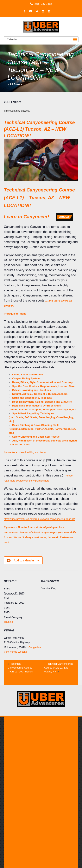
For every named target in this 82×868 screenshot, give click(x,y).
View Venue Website (15, 652)
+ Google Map (34, 647)
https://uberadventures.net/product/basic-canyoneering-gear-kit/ (39, 519)
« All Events (15, 84)
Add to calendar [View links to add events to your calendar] (24, 560)
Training (8, 622)
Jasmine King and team (32, 452)
